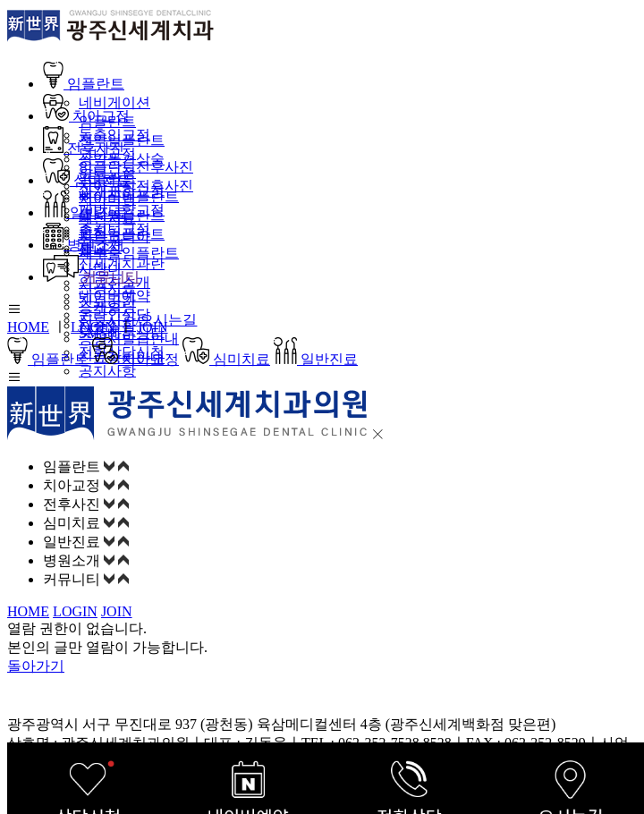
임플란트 (84, 84)
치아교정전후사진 (136, 186)
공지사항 (107, 371)
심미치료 (87, 180)
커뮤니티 (91, 277)
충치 (93, 231)
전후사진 (84, 148)
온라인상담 (114, 314)
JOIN (153, 327)
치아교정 (86, 116)
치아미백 (107, 199)
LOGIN (93, 327)
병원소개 (84, 245)
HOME (28, 327)
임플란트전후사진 (136, 167)
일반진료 (85, 212)
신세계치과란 (122, 263)
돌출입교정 (114, 135)
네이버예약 (114, 296)
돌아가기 (36, 666)
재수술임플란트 (129, 253)
